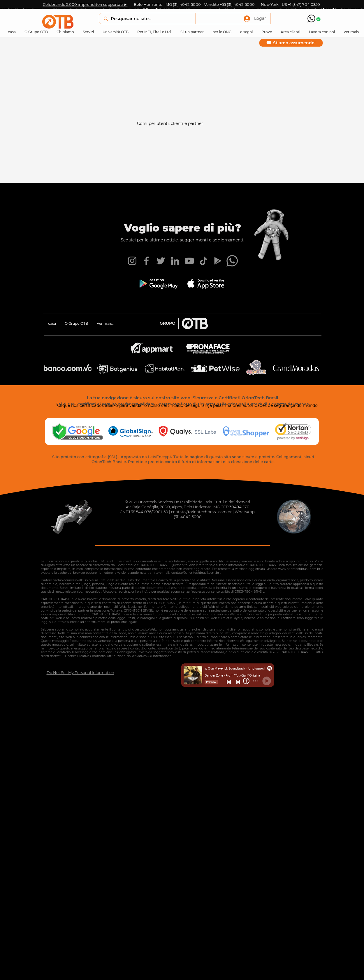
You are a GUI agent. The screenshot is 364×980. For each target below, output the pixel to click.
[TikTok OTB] (204, 261)
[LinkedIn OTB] (175, 261)
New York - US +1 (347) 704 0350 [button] (290, 4)
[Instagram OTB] (132, 261)
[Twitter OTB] (161, 261)
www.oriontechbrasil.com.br (299, 569)
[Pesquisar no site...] (147, 18)
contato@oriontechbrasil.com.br (201, 512)
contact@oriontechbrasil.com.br (154, 648)
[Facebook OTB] (146, 261)
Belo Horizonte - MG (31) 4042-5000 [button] (167, 4)
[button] (36, 32)
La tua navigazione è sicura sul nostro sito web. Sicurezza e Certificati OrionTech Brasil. (183, 398)
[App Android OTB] (218, 261)
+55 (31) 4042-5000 (237, 4)
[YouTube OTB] (189, 261)
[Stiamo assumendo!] (291, 43)
